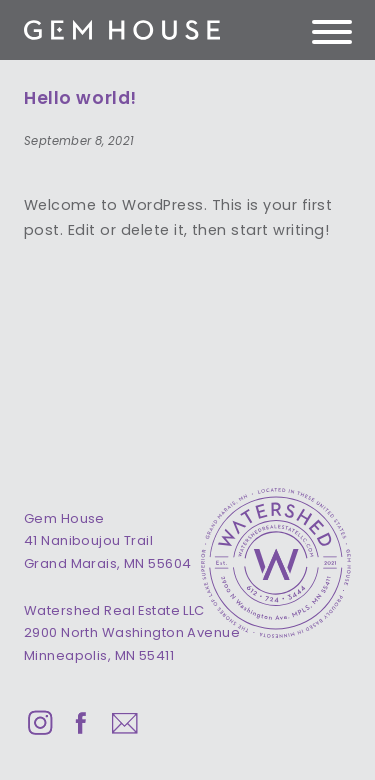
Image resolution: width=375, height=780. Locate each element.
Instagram (40, 723)
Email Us (124, 723)
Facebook (82, 723)
